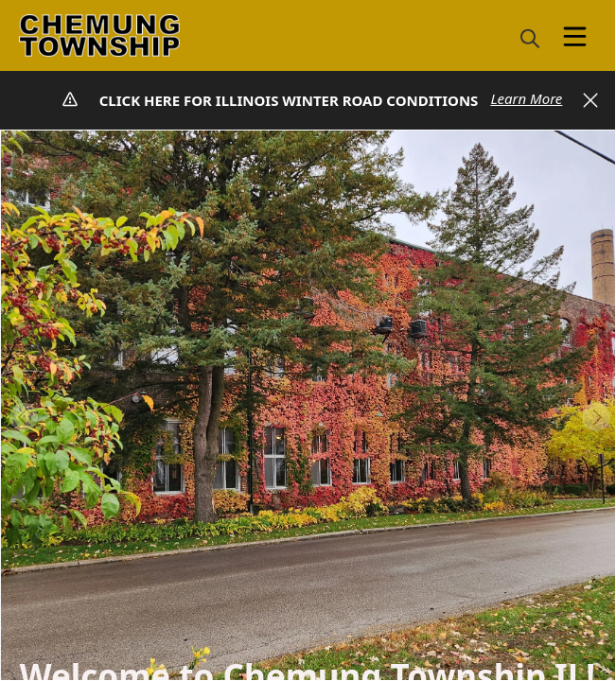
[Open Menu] (575, 36)
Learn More (526, 98)
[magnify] (530, 38)
